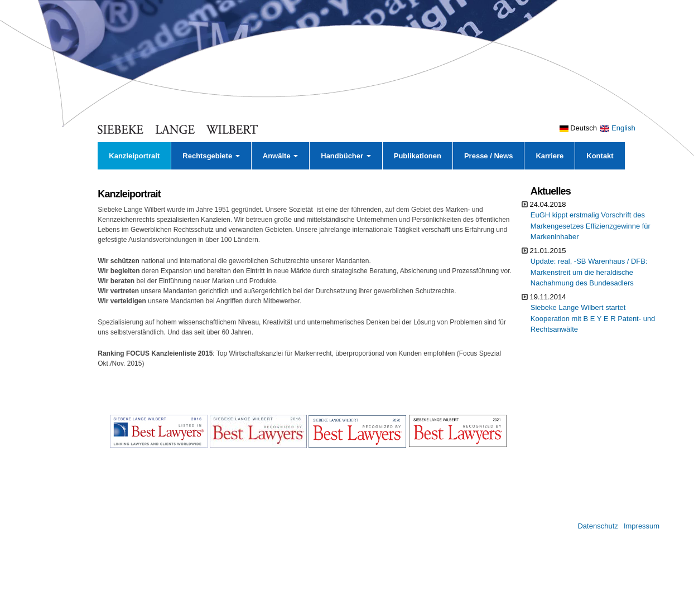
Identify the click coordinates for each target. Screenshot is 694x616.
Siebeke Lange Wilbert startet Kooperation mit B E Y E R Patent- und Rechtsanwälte (593, 318)
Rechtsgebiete (211, 156)
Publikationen (418, 156)
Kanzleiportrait (134, 156)
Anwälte (280, 156)
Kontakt (600, 156)
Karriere (550, 156)
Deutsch (578, 128)
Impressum (642, 526)
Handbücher (346, 156)
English (618, 128)
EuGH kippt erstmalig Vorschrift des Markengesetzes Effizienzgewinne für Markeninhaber (591, 226)
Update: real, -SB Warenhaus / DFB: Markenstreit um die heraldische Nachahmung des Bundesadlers (589, 272)
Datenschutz (597, 526)
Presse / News (488, 156)
